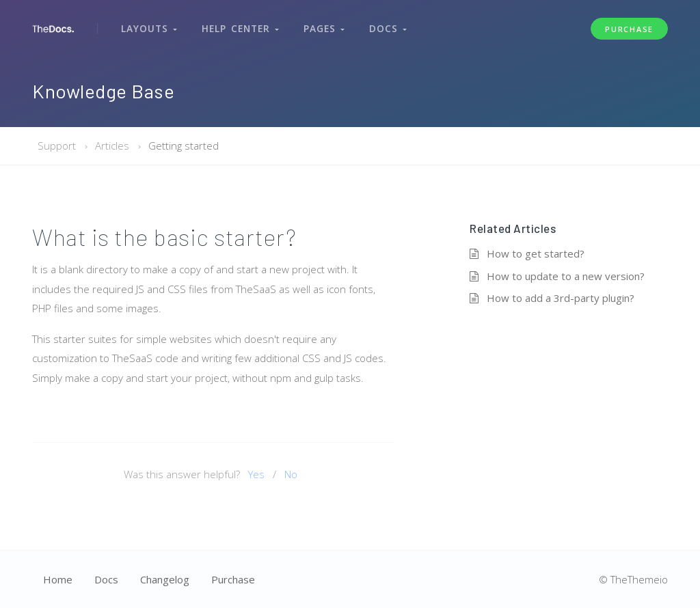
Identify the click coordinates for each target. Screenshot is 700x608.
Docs (382, 26)
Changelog (165, 579)
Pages (320, 26)
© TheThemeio (633, 579)
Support (57, 146)
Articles (112, 146)
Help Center (238, 26)
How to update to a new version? (566, 276)
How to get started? (536, 253)
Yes (256, 474)
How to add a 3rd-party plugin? (561, 298)
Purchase (629, 26)
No (291, 474)
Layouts (148, 26)
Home (58, 579)
